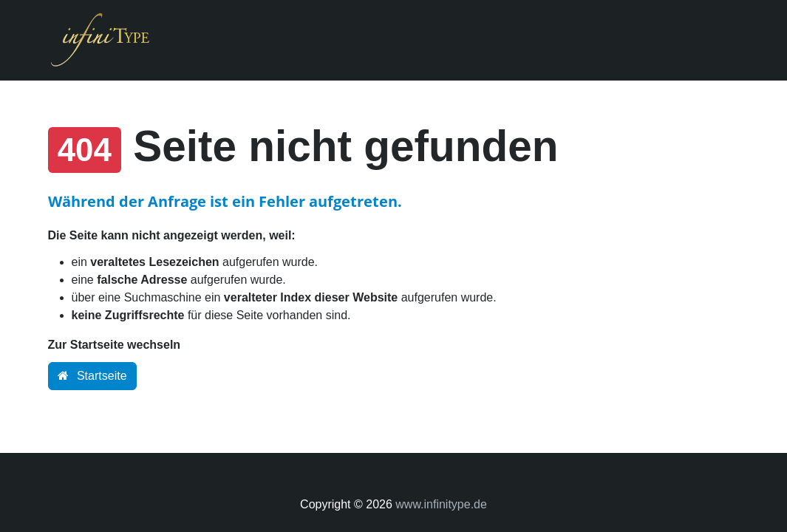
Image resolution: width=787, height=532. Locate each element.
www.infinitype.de (441, 504)
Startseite (92, 376)
